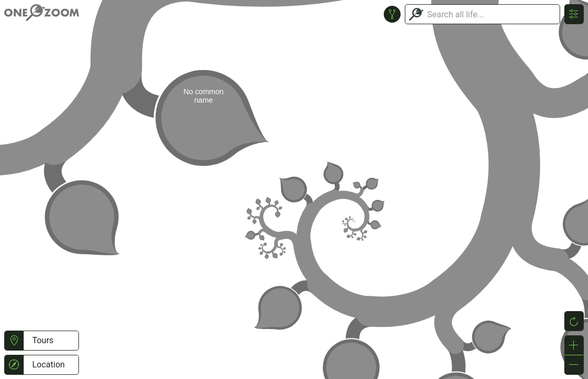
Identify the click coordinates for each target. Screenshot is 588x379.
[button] (14, 341)
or (294, 189)
